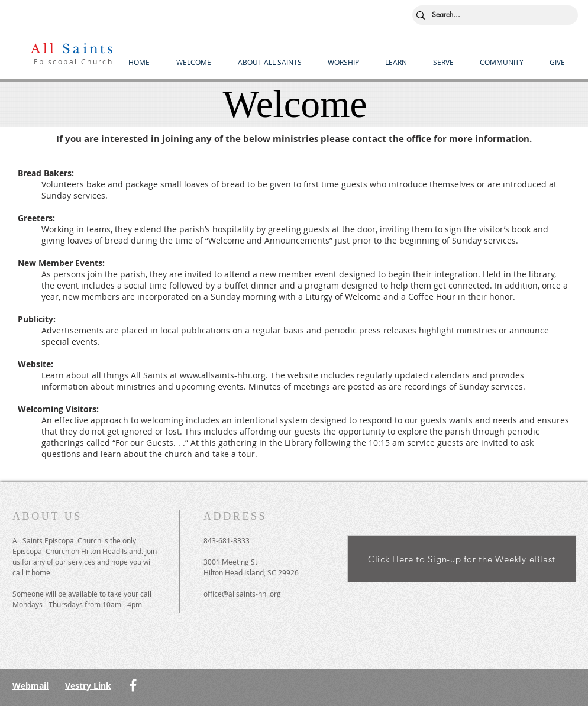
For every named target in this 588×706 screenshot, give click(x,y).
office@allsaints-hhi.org (242, 594)
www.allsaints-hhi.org (223, 375)
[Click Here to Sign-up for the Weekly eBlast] (462, 559)
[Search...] (492, 15)
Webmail (30, 686)
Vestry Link (88, 686)
